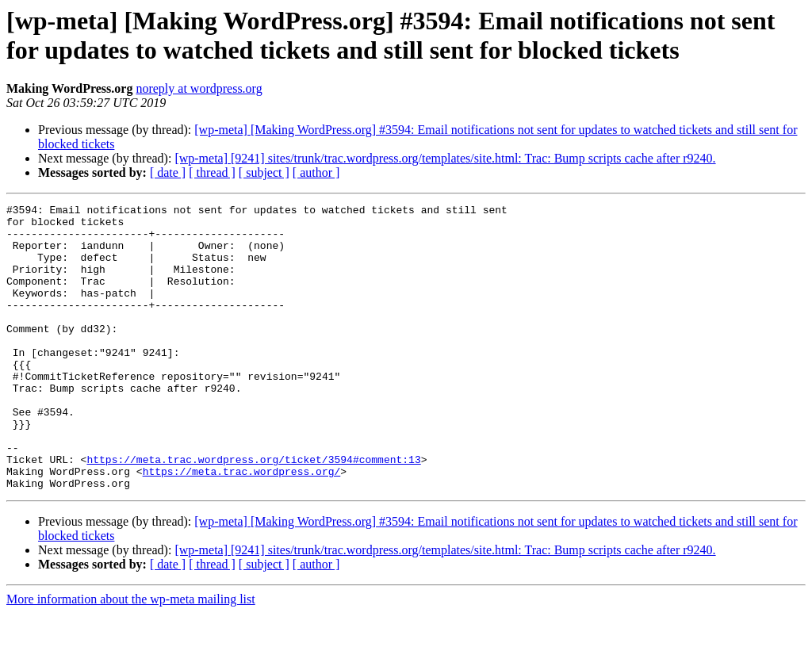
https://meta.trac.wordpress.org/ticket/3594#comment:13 (253, 511)
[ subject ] (264, 172)
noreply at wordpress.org (199, 88)
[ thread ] (212, 172)
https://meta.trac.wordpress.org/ (242, 526)
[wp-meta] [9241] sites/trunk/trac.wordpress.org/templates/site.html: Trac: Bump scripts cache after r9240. (445, 158)
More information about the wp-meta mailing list (131, 656)
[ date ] (168, 172)
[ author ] (316, 172)
